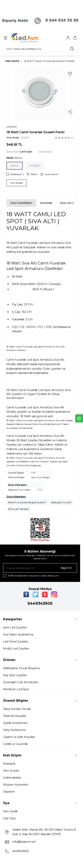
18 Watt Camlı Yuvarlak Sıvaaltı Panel (50, 61)
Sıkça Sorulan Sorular (17, 709)
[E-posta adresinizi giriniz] (40, 568)
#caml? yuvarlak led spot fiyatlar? (27, 502)
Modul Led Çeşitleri (16, 649)
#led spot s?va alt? (61, 502)
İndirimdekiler (12, 778)
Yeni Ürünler (11, 771)
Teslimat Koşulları (15, 716)
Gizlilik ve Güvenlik (15, 744)
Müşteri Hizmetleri (16, 785)
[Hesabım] (68, 38)
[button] (15, 166)
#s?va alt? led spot (18, 509)
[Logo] (30, 38)
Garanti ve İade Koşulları (19, 737)
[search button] (72, 49)
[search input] (40, 49)
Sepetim (9, 792)
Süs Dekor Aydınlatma (18, 634)
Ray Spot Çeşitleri (15, 675)
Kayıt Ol (66, 568)
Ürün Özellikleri (21, 203)
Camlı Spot (26, 152)
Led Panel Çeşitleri (16, 642)
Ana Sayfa (12, 61)
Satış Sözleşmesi (14, 730)
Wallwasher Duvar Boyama (21, 668)
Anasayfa (9, 764)
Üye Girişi (9, 818)
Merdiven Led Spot (16, 689)
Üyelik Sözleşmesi (15, 723)
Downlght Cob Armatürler (21, 682)
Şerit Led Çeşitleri (15, 627)
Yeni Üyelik (10, 811)
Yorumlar (46, 203)
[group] (40, 93)
